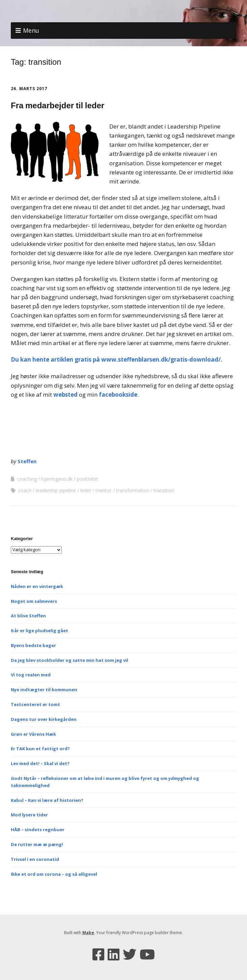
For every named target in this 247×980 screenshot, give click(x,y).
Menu (31, 30)
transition (164, 490)
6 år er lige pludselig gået (39, 631)
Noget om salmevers (34, 601)
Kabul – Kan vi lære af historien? (47, 800)
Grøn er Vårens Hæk (33, 734)
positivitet (88, 479)
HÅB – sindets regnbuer (38, 830)
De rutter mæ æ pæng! (37, 844)
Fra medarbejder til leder (58, 105)
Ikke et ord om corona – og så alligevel (54, 874)
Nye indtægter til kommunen (44, 690)
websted (66, 395)
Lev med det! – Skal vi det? (40, 763)
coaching (27, 479)
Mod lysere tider (29, 815)
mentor (104, 490)
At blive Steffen (28, 616)
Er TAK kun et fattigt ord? (40, 749)
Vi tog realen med (31, 675)
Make (88, 933)
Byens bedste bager (33, 645)
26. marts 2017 (29, 89)
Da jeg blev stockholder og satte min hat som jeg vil (70, 660)
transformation (133, 490)
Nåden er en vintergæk (37, 586)
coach (25, 490)
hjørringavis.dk (57, 479)
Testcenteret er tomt (35, 704)
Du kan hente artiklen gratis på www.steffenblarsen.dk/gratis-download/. (117, 359)
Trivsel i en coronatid (35, 859)
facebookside (118, 395)
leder (86, 490)
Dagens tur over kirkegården (44, 719)
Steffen (27, 461)
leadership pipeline (56, 490)
